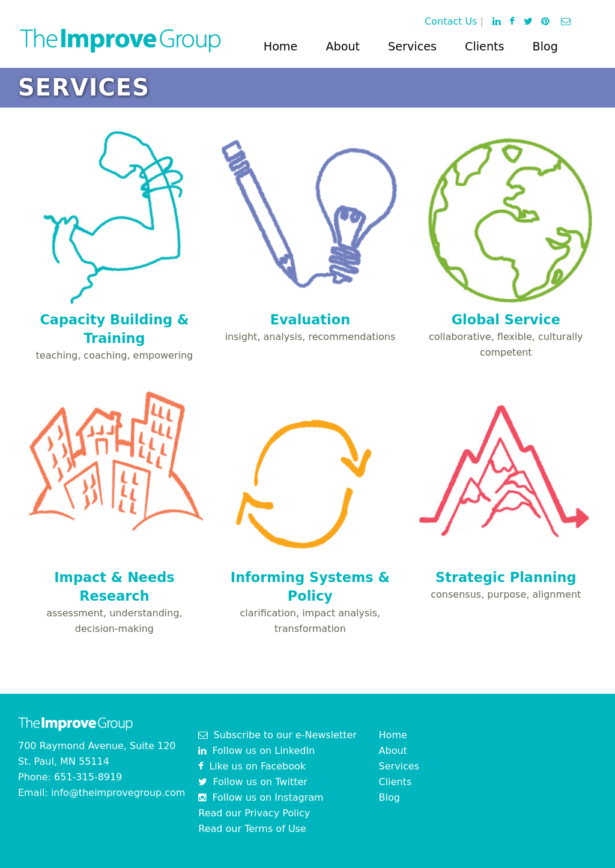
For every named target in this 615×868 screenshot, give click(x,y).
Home (281, 47)
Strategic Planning (506, 577)
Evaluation (310, 320)
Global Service (506, 320)
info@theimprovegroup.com (118, 793)
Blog (545, 47)
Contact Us (451, 21)
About (343, 47)
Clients (485, 47)
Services (412, 47)
